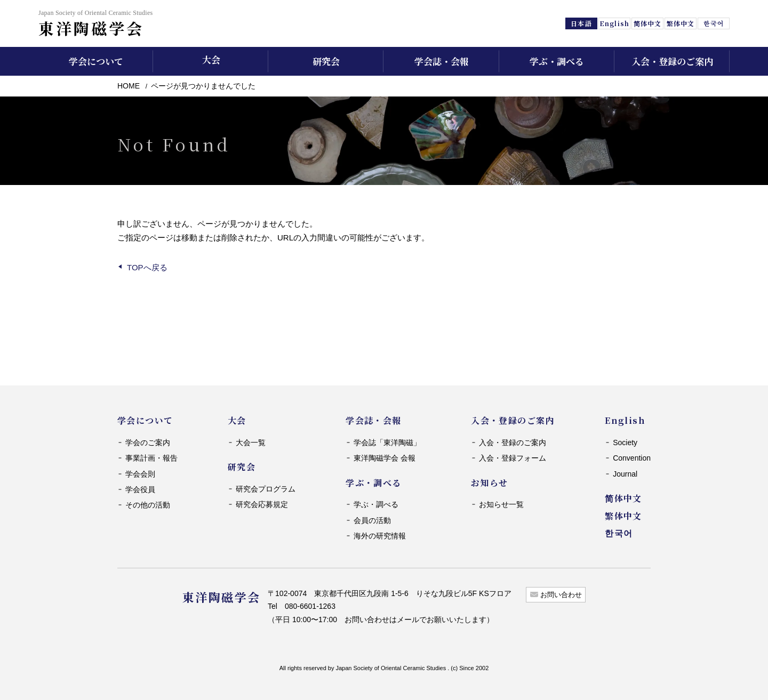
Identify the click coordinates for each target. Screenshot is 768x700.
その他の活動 (148, 505)
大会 (211, 59)
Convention (632, 458)
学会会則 (140, 474)
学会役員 (140, 489)
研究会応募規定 (262, 504)
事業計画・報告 (151, 458)
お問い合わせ (561, 595)
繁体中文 (681, 23)
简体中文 (647, 23)
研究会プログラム (266, 489)
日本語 (581, 23)
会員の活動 (372, 520)
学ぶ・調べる (376, 504)
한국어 (713, 23)
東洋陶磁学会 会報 (385, 458)
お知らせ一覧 (501, 504)
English (614, 23)
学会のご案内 (148, 442)
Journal (625, 474)
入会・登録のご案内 (513, 442)
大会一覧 (251, 442)
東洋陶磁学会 (95, 23)
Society (625, 442)
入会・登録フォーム (513, 458)
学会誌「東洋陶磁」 (387, 442)
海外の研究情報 (380, 536)
